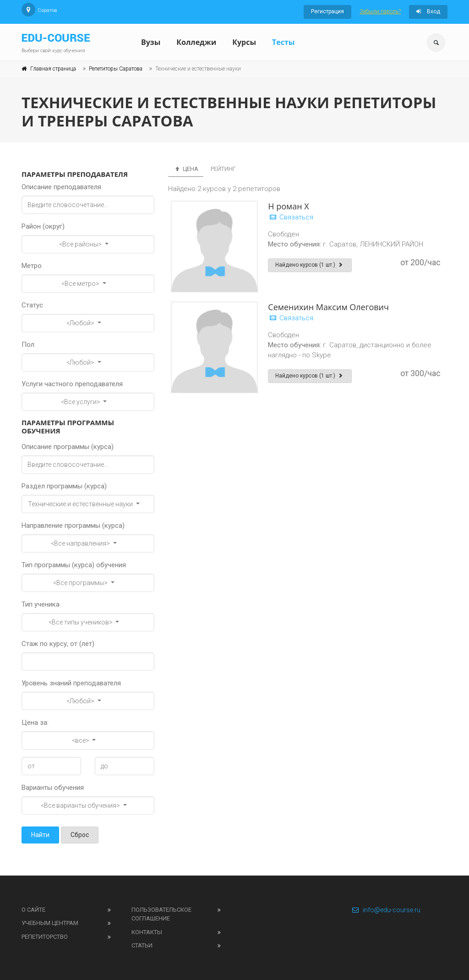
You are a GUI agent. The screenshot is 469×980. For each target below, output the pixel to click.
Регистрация (327, 11)
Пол (28, 345)
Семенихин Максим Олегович (328, 307)
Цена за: (35, 723)
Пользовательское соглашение (161, 914)
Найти (40, 835)
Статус (32, 305)
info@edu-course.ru (386, 910)
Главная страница (53, 69)
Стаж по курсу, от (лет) (58, 644)
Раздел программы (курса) (64, 486)
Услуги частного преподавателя (72, 384)
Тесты (283, 42)
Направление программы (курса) (73, 526)
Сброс (80, 835)
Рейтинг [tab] (223, 169)
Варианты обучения (53, 788)
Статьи (142, 945)
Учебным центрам (50, 923)
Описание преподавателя (61, 187)
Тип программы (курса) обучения (74, 565)
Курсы (244, 42)
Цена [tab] (186, 169)
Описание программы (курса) (68, 447)
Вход (428, 11)
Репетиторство (45, 937)
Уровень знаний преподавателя (71, 683)
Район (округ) (43, 226)
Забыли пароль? (380, 11)
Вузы (151, 42)
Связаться (291, 217)
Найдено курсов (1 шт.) (310, 265)
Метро (32, 266)
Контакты (147, 932)
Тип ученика (41, 604)
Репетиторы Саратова (116, 69)
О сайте (33, 910)
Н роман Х (288, 206)
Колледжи (196, 42)
